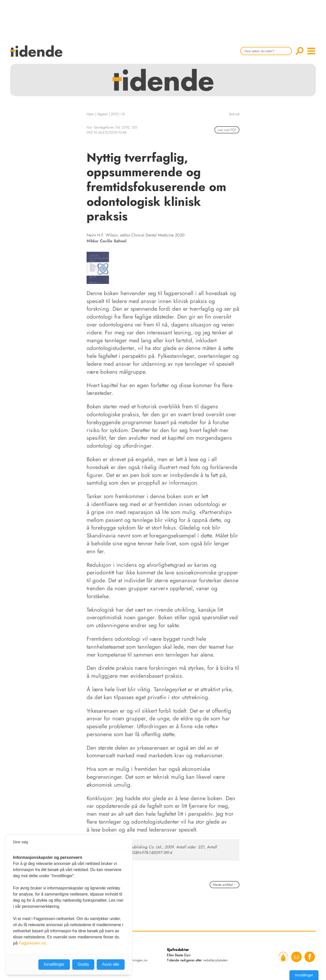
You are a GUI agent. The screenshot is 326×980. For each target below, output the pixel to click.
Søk (300, 51)
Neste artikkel (225, 885)
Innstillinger (304, 975)
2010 (115, 114)
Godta (83, 964)
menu (311, 51)
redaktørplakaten (215, 960)
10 (123, 114)
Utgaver (103, 114)
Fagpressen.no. (33, 943)
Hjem (90, 114)
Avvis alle (111, 964)
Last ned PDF (227, 130)
